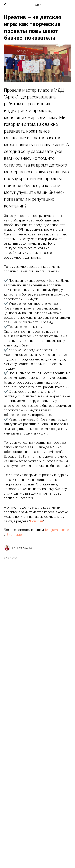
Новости (36, 521)
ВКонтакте (14, 535)
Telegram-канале (56, 530)
